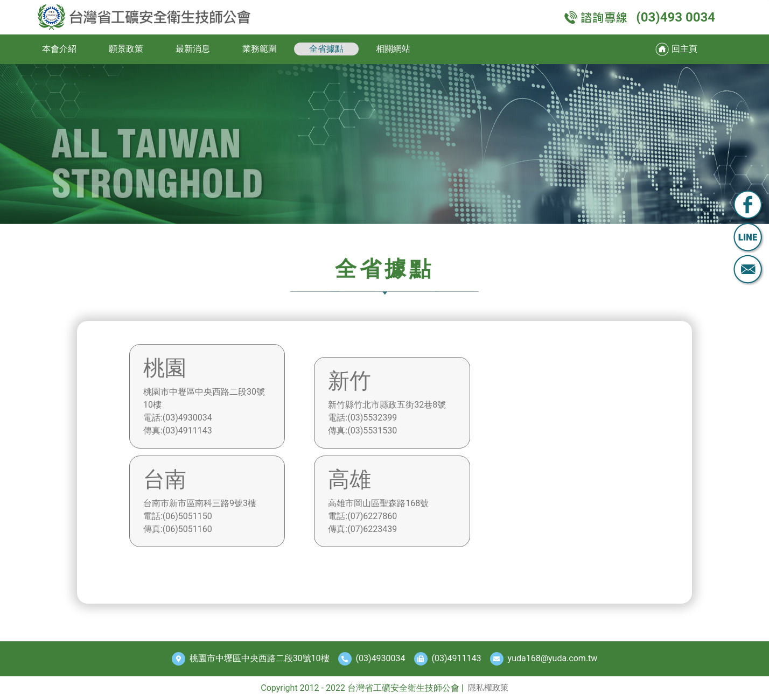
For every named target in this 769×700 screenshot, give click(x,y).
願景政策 (126, 49)
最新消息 (193, 49)
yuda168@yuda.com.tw (553, 658)
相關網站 (393, 49)
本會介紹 (59, 49)
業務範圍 (260, 49)
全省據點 (326, 49)
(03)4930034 (381, 658)
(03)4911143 (457, 658)
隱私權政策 (488, 688)
